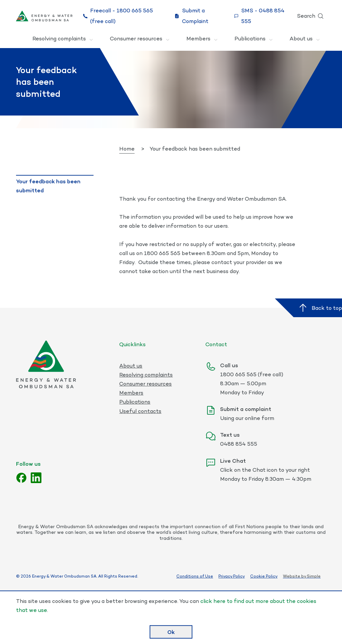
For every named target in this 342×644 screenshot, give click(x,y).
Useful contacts (140, 411)
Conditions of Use (195, 576)
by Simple (311, 576)
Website (292, 576)
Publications (254, 40)
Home (127, 149)
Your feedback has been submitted (48, 186)
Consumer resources (140, 40)
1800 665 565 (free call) (252, 374)
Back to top (320, 308)
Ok (171, 632)
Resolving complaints (63, 40)
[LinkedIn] (36, 478)
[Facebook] (21, 478)
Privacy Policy (232, 576)
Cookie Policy (264, 576)
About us (305, 40)
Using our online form (247, 418)
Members (202, 40)
